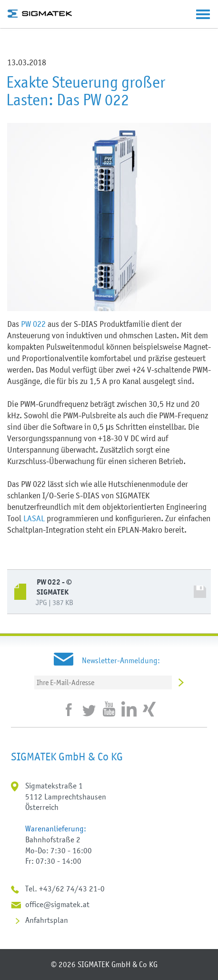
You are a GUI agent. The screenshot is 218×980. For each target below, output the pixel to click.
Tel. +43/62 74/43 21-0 (65, 889)
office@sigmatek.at (57, 904)
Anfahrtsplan (47, 920)
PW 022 (33, 324)
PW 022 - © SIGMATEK (54, 587)
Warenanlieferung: (56, 828)
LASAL (34, 518)
